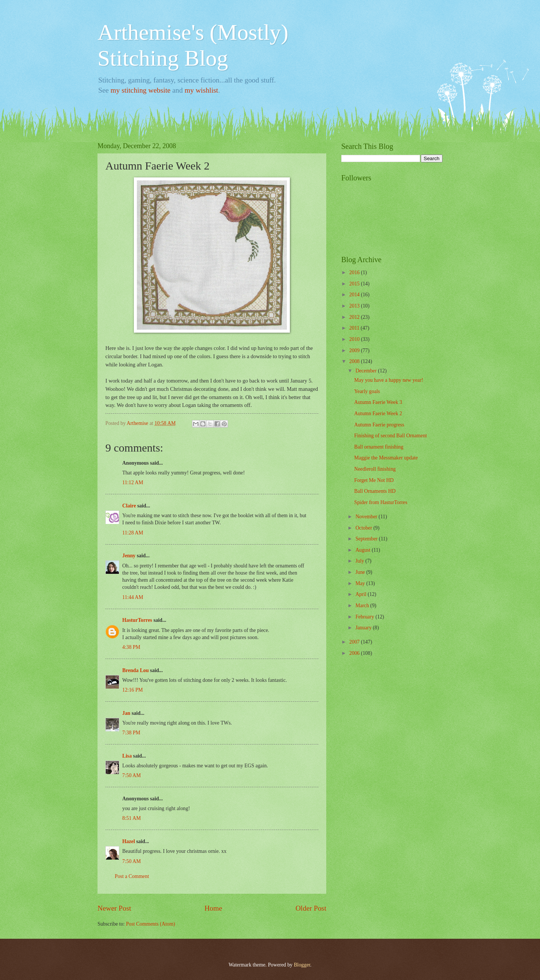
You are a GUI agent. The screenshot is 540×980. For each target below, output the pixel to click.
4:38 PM (131, 647)
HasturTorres (137, 620)
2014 (355, 295)
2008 (355, 361)
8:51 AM (131, 818)
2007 (355, 642)
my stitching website (141, 90)
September (367, 539)
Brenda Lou (136, 670)
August (364, 550)
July (360, 561)
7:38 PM (131, 733)
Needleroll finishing (375, 469)
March (363, 606)
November (367, 517)
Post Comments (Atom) (151, 924)
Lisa (127, 756)
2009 (355, 350)
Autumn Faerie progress (379, 425)
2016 (355, 272)
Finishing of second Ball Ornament (390, 436)
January (364, 628)
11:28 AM (133, 533)
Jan (126, 713)
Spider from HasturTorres (381, 502)
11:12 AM (133, 482)
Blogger (302, 965)
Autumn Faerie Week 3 (378, 402)
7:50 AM (131, 775)
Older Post (311, 908)
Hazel (129, 841)
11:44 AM (133, 597)
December (367, 371)
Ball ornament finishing (379, 447)
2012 (355, 317)
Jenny (129, 556)
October (364, 528)
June (361, 572)
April (362, 594)
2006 (355, 653)
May (361, 583)
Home (213, 908)
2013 (355, 306)
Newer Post (114, 908)
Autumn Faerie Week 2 (378, 413)
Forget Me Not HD (374, 480)
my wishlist (201, 90)
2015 (355, 284)
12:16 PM (133, 690)
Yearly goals (367, 391)
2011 (355, 328)
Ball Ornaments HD (375, 491)
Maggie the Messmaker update (386, 458)
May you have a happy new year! (388, 380)
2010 (355, 339)
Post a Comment (132, 876)
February (365, 617)
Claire (129, 506)
